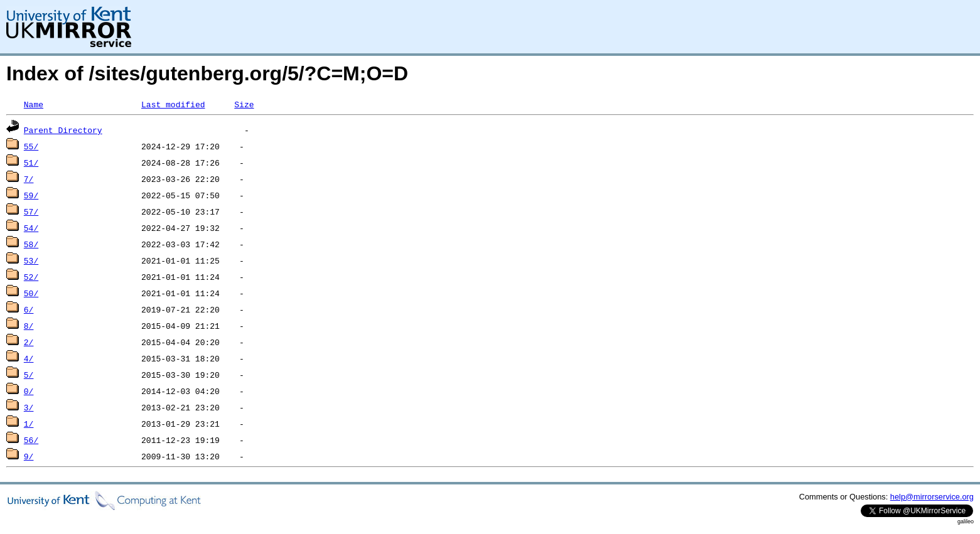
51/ (31, 163)
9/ (29, 456)
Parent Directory (63, 130)
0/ (29, 391)
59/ (31, 195)
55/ (31, 146)
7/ (29, 179)
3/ (29, 407)
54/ (31, 228)
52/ (31, 277)
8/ (29, 326)
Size (244, 104)
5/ (29, 375)
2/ (29, 342)
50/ (31, 293)
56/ (31, 440)
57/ (31, 211)
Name (34, 104)
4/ (29, 358)
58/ (31, 244)
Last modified (173, 104)
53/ (31, 260)
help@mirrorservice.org (932, 497)
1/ (29, 424)
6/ (29, 309)
